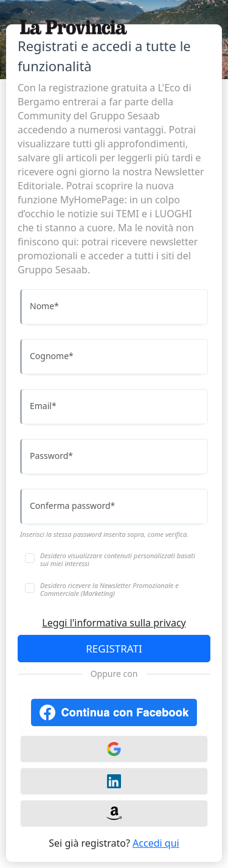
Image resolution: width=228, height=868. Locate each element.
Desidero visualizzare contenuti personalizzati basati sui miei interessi (118, 559)
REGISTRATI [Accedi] (114, 649)
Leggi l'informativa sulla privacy (114, 623)
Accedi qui (156, 843)
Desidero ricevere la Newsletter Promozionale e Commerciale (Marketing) (109, 589)
